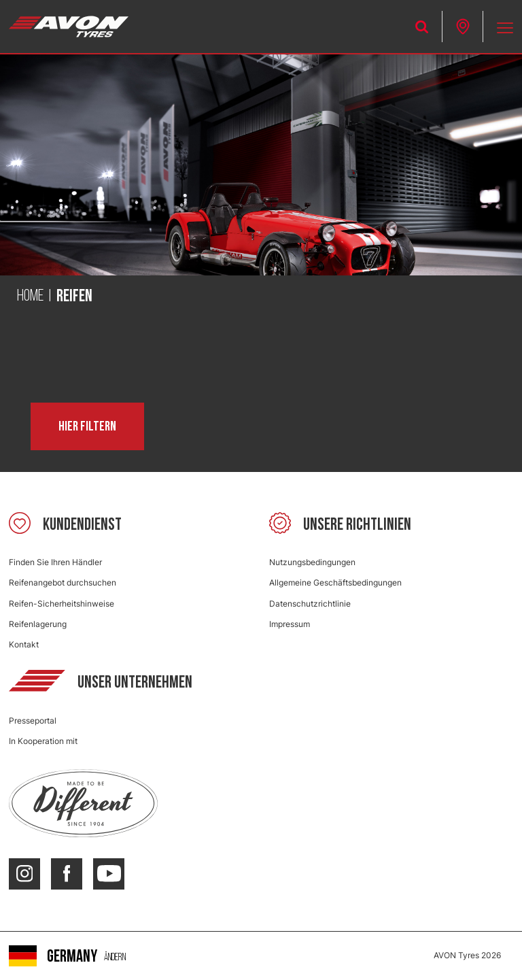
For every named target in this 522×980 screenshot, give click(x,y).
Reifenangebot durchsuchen (63, 582)
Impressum (290, 624)
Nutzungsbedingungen (312, 562)
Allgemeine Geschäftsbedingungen (335, 582)
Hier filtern (87, 426)
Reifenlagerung (38, 624)
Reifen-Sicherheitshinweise (62, 604)
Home (30, 297)
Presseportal (33, 721)
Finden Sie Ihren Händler (55, 562)
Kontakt (24, 644)
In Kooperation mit (43, 741)
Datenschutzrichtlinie (310, 604)
